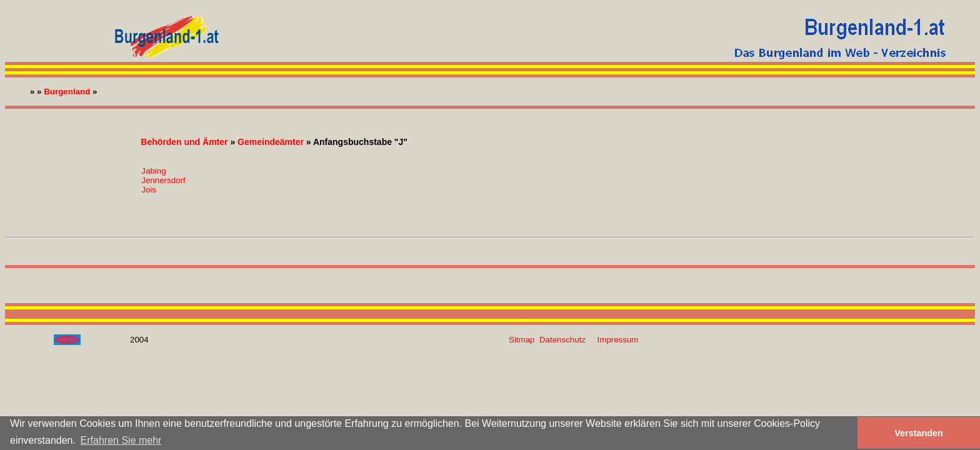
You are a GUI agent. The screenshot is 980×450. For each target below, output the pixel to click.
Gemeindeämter (271, 142)
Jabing (153, 171)
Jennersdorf (163, 180)
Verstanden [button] (919, 433)
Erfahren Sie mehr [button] (121, 440)
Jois (149, 190)
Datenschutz (562, 340)
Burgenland (67, 92)
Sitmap (522, 340)
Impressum (618, 340)
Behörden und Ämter (184, 142)
